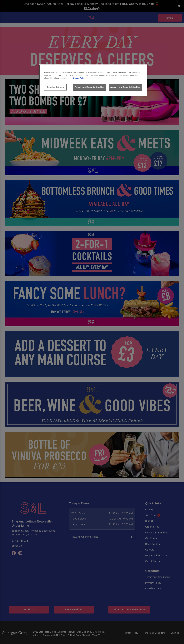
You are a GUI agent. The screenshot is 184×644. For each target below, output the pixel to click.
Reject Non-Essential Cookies (90, 87)
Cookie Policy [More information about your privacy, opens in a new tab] (79, 78)
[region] (93, 80)
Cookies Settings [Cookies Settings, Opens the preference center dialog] (55, 87)
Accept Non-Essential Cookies (125, 87)
